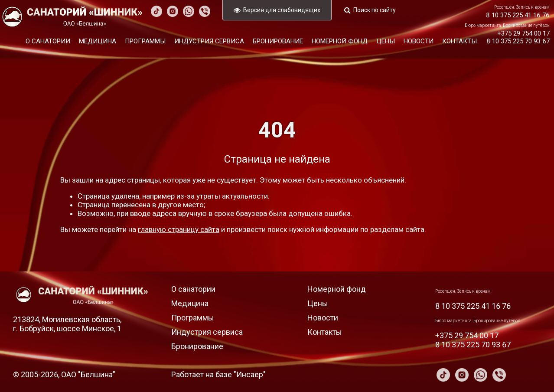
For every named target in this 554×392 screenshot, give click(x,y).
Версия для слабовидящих (282, 10)
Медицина (98, 41)
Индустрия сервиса (209, 41)
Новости (419, 41)
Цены (386, 41)
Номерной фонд (340, 41)
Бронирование (278, 41)
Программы (145, 41)
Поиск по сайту (375, 10)
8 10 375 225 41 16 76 (518, 15)
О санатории (48, 41)
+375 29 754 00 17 (523, 33)
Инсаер (250, 374)
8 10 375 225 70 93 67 (518, 41)
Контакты (459, 41)
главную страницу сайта (179, 229)
